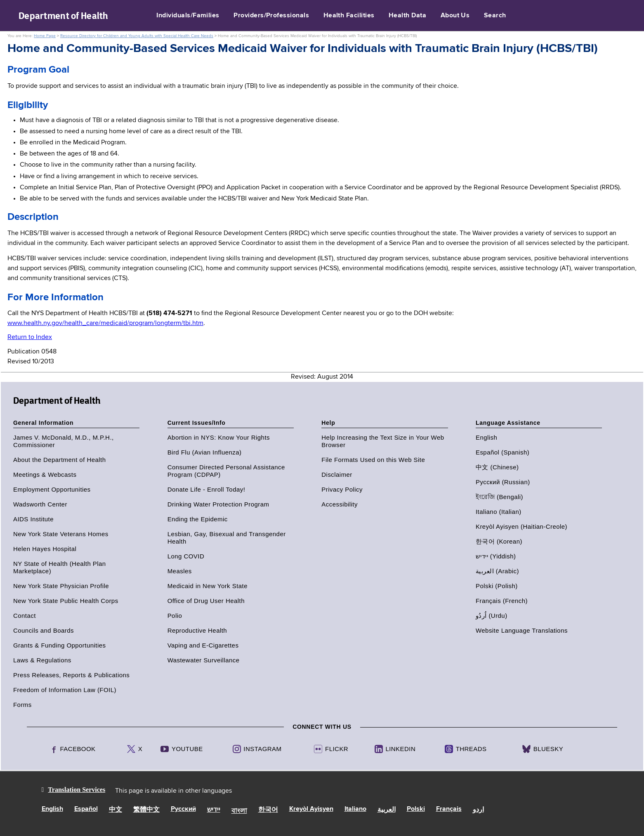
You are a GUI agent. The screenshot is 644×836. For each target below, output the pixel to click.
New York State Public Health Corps (66, 601)
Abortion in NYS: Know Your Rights (219, 437)
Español (86, 809)
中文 (116, 810)
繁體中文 (146, 810)
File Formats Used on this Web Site (373, 460)
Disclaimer (337, 475)
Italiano (355, 809)
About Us (455, 16)
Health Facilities (349, 16)
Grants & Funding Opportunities (59, 645)
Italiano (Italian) (499, 512)
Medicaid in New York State (208, 586)
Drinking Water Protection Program (218, 504)
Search (495, 16)
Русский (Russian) (503, 482)
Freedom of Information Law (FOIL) (65, 690)
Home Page (45, 36)
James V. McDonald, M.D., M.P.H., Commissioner (64, 441)
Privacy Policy (342, 489)
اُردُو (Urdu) (492, 616)
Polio (175, 616)
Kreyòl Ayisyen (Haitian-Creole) (521, 526)
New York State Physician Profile (61, 586)
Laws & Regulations (42, 660)
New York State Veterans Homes (61, 534)
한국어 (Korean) (499, 541)
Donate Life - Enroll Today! (206, 489)
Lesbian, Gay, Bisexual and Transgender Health (227, 538)
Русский (183, 809)
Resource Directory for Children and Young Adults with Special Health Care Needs (137, 36)
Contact (25, 616)
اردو (478, 810)
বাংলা (239, 811)
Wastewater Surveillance (204, 660)
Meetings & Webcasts (45, 475)
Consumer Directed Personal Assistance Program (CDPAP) (226, 471)
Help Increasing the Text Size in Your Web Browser (383, 441)
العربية (387, 810)
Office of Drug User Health (206, 601)
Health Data (407, 16)
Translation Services (77, 790)
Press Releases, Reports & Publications (71, 675)
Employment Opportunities (52, 489)
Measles (180, 571)
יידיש (214, 810)
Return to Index (30, 337)
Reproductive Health (197, 630)
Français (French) (502, 601)
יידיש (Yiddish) (496, 556)
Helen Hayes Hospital (45, 549)
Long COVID (186, 556)
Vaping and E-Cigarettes (203, 645)
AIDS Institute (33, 519)
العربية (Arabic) (497, 571)
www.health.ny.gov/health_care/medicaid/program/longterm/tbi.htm (105, 323)
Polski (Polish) (497, 586)
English (486, 437)
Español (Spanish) (502, 452)
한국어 (268, 810)
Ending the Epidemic (198, 519)
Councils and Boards (44, 630)
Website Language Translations (522, 630)
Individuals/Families (188, 16)
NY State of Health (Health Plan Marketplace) (60, 567)
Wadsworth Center (40, 504)
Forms (22, 705)
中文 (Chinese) (497, 467)
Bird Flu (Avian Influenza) (205, 452)
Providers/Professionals (271, 16)
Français (449, 809)
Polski (416, 809)
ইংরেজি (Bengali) (499, 497)
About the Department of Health (59, 460)
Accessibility (340, 504)
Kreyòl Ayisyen (311, 809)
